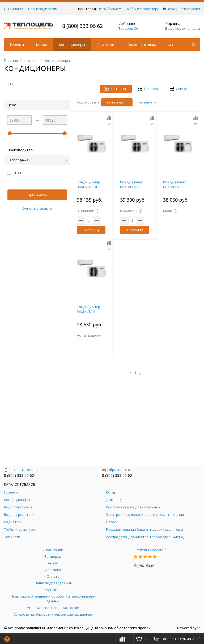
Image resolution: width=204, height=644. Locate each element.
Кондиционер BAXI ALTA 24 (88, 184)
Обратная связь (118, 470)
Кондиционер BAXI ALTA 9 (88, 309)
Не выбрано (109, 9)
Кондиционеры (72, 45)
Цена (37, 105)
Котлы (41, 45)
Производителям (43, 9)
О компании (14, 9)
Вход (171, 9)
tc (199, 628)
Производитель (37, 150)
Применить (37, 195)
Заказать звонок (21, 470)
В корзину (91, 230)
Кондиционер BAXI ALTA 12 (175, 184)
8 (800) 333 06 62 (82, 26)
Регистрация (189, 9)
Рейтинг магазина (151, 550)
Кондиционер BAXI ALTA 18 (132, 184)
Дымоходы (106, 45)
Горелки (17, 45)
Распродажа (37, 160)
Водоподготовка (142, 45)
